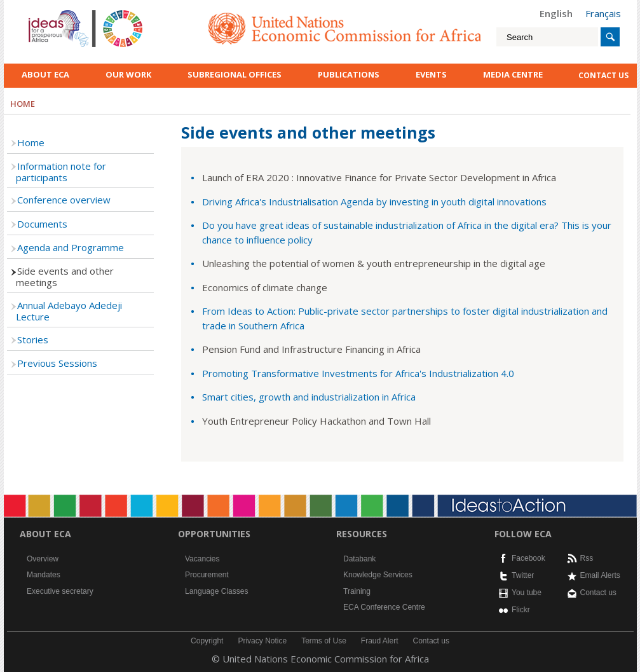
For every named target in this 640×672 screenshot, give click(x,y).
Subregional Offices (235, 74)
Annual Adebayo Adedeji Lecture (69, 311)
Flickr (521, 610)
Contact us (598, 593)
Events (431, 74)
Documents (42, 224)
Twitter (523, 575)
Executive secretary (60, 591)
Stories (33, 339)
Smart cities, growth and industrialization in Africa (309, 397)
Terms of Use (324, 641)
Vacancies (202, 559)
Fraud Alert (380, 641)
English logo (46, 13)
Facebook (528, 558)
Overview (43, 559)
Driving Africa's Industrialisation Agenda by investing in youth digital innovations (374, 202)
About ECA (45, 74)
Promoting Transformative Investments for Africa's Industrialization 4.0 (358, 373)
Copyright (207, 641)
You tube (527, 593)
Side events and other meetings (65, 277)
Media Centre (513, 74)
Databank (359, 559)
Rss (587, 558)
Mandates (44, 575)
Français (603, 13)
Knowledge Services (378, 575)
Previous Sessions (57, 363)
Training (357, 591)
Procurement (207, 575)
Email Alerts (600, 575)
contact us (603, 75)
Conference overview (64, 200)
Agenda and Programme (71, 247)
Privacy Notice (262, 641)
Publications (349, 74)
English (556, 13)
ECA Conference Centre (384, 607)
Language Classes (216, 591)
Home (31, 142)
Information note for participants (61, 172)
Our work (128, 74)
